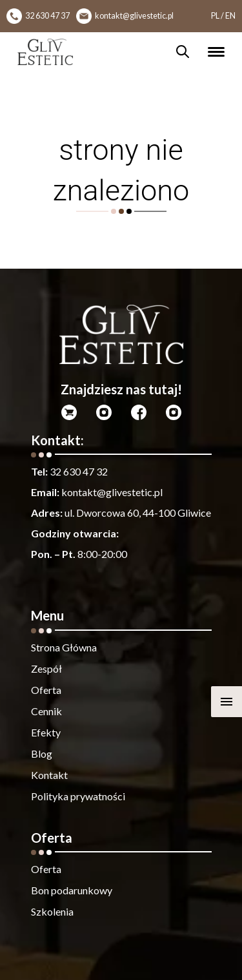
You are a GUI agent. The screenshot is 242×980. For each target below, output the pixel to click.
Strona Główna (64, 647)
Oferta (46, 690)
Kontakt (49, 775)
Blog (42, 754)
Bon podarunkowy (72, 890)
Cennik (46, 711)
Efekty (46, 732)
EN (230, 16)
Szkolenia (52, 911)
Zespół (46, 668)
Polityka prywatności (78, 796)
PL (215, 16)
